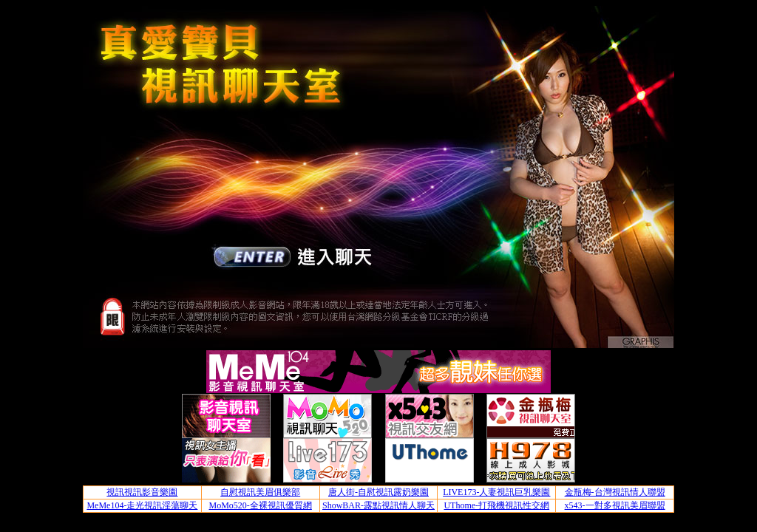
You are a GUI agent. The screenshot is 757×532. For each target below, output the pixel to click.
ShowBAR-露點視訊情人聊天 (378, 505)
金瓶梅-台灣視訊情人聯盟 (615, 492)
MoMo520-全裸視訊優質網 (261, 505)
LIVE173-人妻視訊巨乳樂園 (496, 492)
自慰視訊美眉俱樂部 (260, 492)
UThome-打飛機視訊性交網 (496, 505)
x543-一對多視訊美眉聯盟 (615, 505)
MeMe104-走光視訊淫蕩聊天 (142, 505)
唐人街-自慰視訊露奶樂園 (378, 492)
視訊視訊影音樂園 (142, 492)
